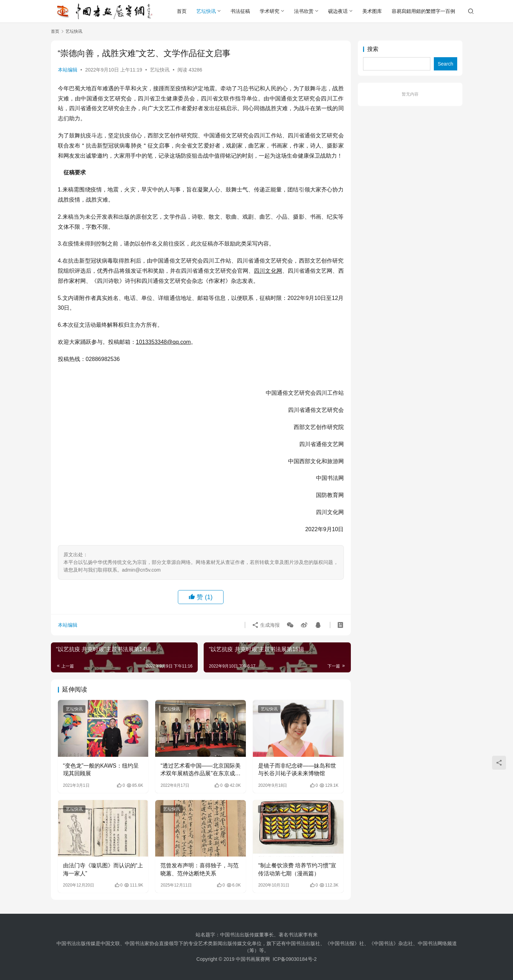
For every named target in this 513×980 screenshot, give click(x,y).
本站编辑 (68, 70)
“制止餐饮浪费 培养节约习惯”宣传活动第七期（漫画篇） (297, 869)
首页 (182, 11)
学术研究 (270, 11)
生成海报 (266, 625)
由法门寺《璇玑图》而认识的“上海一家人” (103, 869)
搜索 (373, 49)
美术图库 (372, 11)
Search (445, 64)
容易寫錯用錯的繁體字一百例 (423, 11)
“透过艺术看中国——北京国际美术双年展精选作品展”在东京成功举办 (200, 770)
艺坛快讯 (206, 11)
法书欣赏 (304, 11)
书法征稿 (240, 11)
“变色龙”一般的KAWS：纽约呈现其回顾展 (101, 770)
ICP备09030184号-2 (295, 959)
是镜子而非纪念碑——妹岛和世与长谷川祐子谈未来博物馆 (297, 770)
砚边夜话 (338, 11)
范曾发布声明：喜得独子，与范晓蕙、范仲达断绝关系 (199, 869)
